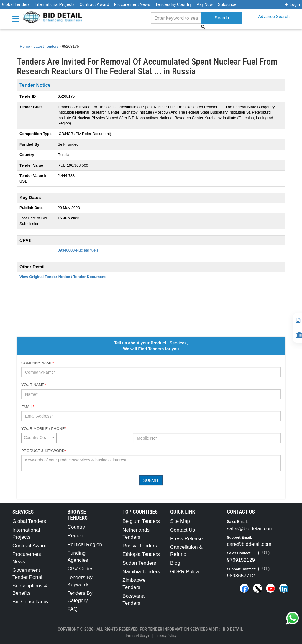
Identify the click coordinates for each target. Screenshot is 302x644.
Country (76, 527)
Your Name (34, 385)
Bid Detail (233, 629)
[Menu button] (17, 18)
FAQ (73, 609)
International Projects (55, 4)
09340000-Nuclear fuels (78, 250)
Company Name (38, 363)
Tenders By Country (173, 4)
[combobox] (39, 438)
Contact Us (183, 530)
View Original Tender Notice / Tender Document (63, 277)
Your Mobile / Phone (44, 429)
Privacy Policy (166, 635)
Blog (175, 563)
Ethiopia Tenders (141, 554)
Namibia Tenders (141, 572)
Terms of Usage (137, 635)
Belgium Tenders (141, 521)
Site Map (180, 521)
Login (292, 4)
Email (28, 407)
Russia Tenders (140, 546)
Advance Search (274, 17)
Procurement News (132, 4)
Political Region (85, 544)
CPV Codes (81, 569)
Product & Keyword (44, 451)
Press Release (187, 539)
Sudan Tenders (139, 563)
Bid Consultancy (31, 602)
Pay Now (205, 4)
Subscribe (227, 4)
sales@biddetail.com (250, 529)
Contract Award (94, 4)
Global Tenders (16, 4)
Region (75, 536)
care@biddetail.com (249, 544)
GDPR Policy (185, 572)
